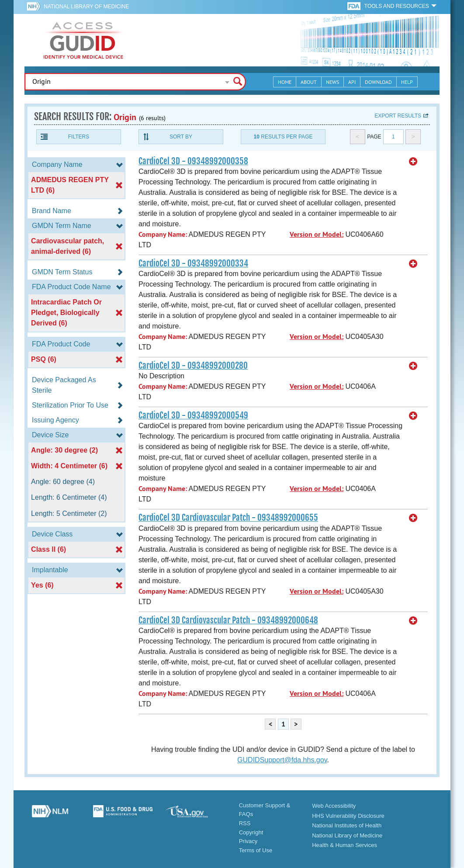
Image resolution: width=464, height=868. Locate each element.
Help (407, 82)
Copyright (251, 832)
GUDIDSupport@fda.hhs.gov (282, 760)
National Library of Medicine (86, 7)
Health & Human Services (345, 845)
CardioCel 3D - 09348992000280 (193, 366)
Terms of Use (256, 850)
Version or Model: (317, 234)
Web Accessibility (334, 806)
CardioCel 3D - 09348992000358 (193, 161)
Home (285, 82)
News (332, 82)
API (352, 82)
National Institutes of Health (347, 825)
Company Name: (163, 234)
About (309, 82)
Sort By (181, 137)
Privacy (248, 841)
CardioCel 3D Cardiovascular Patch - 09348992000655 (228, 518)
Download (378, 82)
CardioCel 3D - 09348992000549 (193, 415)
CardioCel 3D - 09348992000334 (193, 263)
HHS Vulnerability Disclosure (348, 816)
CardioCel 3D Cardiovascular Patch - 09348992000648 (228, 620)
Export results (398, 116)
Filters (79, 137)
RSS (245, 823)
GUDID (83, 40)
